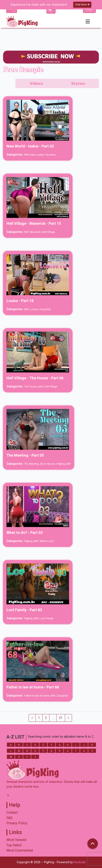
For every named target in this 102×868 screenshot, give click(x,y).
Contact (12, 812)
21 (61, 718)
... (53, 718)
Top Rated (14, 845)
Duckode (80, 862)
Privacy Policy (17, 823)
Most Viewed (16, 840)
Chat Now (82, 4)
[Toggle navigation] (88, 22)
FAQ (9, 818)
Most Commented (20, 850)
